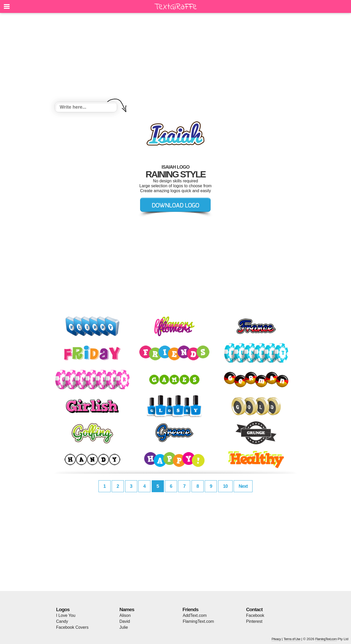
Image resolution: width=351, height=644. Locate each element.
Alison (125, 615)
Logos (63, 609)
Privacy (276, 639)
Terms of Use (292, 639)
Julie (124, 627)
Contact (254, 609)
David (125, 621)
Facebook (255, 615)
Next (243, 486)
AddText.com (195, 615)
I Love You (66, 615)
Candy (62, 621)
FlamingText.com (198, 621)
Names (127, 609)
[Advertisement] (176, 58)
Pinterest (254, 621)
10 (225, 486)
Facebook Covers (72, 627)
